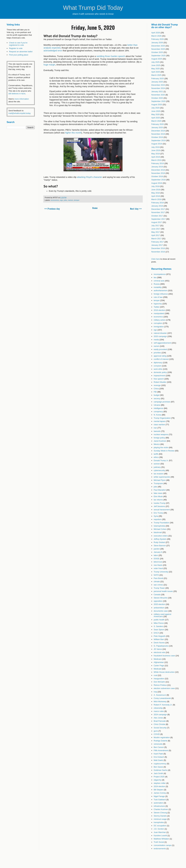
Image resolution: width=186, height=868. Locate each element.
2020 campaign (160, 336)
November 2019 (158, 134)
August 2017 (157, 222)
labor (156, 555)
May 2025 (156, 69)
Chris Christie (159, 724)
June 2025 (156, 65)
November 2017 (158, 212)
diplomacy (158, 363)
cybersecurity (159, 470)
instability (158, 287)
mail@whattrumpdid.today (19, 113)
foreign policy (159, 438)
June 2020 (156, 111)
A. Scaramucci (160, 695)
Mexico (157, 444)
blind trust (158, 562)
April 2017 (156, 235)
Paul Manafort (160, 490)
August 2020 (157, 105)
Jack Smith (158, 773)
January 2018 (157, 206)
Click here (156, 259)
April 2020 (156, 118)
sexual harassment (162, 510)
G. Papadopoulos (161, 646)
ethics (156, 457)
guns (156, 731)
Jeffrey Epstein (160, 539)
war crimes (158, 585)
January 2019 (157, 167)
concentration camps (163, 845)
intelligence (158, 408)
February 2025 (158, 78)
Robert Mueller (160, 382)
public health (159, 620)
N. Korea (157, 415)
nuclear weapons (161, 434)
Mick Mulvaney (160, 701)
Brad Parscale (160, 721)
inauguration (159, 679)
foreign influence (161, 294)
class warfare (159, 425)
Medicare (158, 659)
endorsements (160, 849)
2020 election (159, 604)
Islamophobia (159, 526)
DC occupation (160, 826)
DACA (156, 633)
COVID (157, 734)
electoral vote (159, 652)
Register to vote (16, 48)
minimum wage (160, 819)
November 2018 (158, 173)
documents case (161, 611)
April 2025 (156, 72)
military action (160, 320)
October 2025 (157, 52)
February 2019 (158, 163)
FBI (155, 392)
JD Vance (158, 649)
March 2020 (156, 121)
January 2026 (157, 43)
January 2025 (157, 82)
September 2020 (158, 101)
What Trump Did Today (93, 8)
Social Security (160, 728)
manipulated (159, 313)
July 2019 (155, 147)
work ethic (158, 369)
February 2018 (158, 203)
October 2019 (157, 137)
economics (55, 200)
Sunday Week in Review (164, 451)
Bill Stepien (158, 790)
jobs (65, 200)
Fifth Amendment (161, 750)
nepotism (158, 519)
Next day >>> (136, 209)
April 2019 (156, 157)
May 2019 (156, 154)
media (156, 340)
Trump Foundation (161, 523)
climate (157, 582)
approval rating (160, 356)
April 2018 (156, 196)
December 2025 (158, 46)
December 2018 (158, 170)
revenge (157, 385)
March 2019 (156, 160)
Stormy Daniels (160, 816)
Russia (157, 284)
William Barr (159, 639)
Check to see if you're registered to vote (18, 44)
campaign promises (162, 402)
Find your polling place (19, 55)
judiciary (157, 467)
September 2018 (158, 180)
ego (61, 200)
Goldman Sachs (161, 770)
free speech (159, 379)
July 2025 (155, 62)
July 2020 (155, 108)
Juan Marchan (160, 832)
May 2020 (156, 114)
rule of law (158, 297)
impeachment (159, 376)
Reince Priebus (160, 685)
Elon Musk (158, 496)
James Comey (160, 793)
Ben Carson (159, 747)
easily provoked (160, 349)
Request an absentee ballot (21, 52)
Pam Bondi (158, 578)
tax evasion (159, 474)
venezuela (158, 744)
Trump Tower (159, 588)
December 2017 (158, 209)
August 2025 (157, 59)
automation (158, 803)
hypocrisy (158, 304)
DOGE (156, 559)
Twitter (156, 307)
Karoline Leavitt (160, 836)
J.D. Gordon (159, 829)
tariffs (156, 454)
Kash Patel (158, 754)
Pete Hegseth (160, 636)
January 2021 (157, 92)
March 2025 (156, 75)
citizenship (158, 708)
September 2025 (158, 56)
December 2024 (158, 85)
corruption (158, 323)
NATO (156, 575)
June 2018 (156, 190)
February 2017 (158, 242)
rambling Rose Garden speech (111, 56)
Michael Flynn (160, 480)
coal (155, 675)
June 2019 (156, 150)
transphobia (159, 822)
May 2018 (156, 193)
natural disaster (160, 333)
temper (77, 200)
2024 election (159, 786)
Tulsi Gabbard (160, 800)
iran (155, 428)
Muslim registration (162, 737)
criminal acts (159, 281)
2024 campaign (160, 715)
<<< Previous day (52, 209)
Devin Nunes (159, 643)
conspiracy (158, 412)
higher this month (73, 133)
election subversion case (164, 688)
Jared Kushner (160, 441)
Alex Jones (158, 718)
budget (157, 395)
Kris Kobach (159, 757)
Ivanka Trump (160, 503)
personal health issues (163, 591)
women (157, 464)
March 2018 (156, 199)
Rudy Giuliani (159, 542)
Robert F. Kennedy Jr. (163, 705)
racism (70, 200)
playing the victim (161, 447)
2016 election (159, 310)
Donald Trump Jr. (161, 460)
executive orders (161, 536)
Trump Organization (162, 418)
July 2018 (155, 186)
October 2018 (157, 176)
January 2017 (157, 245)
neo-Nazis (158, 565)
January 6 (158, 552)
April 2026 (156, 33)
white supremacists (162, 477)
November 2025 (158, 49)
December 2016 (158, 248)
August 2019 (157, 144)
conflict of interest (161, 359)
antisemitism (159, 608)
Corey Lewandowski (162, 698)
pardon (157, 549)
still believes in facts (17, 94)
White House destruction (164, 672)
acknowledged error (53, 51)
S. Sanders (158, 626)
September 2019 (158, 140)
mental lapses (160, 421)
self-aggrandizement (162, 343)
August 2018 (157, 183)
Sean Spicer (159, 630)
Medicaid (158, 669)
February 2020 (158, 124)
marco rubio (159, 711)
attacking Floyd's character (90, 177)
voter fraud (158, 568)
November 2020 (158, 95)
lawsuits (157, 431)
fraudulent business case (164, 656)
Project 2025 (159, 777)
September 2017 (158, 219)
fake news (158, 493)
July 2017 (155, 226)
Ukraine (157, 405)
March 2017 (156, 239)
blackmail (158, 532)
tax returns (158, 500)
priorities (157, 353)
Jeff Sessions (159, 506)
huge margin (49, 65)
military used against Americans (162, 615)
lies (155, 277)
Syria (156, 516)
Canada (157, 595)
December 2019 (158, 131)
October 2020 (157, 98)
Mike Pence (159, 623)
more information (22, 99)
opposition (158, 601)
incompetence (160, 274)
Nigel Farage (159, 796)
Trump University (161, 572)
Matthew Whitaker (161, 839)
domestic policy (160, 372)
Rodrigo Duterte (160, 741)
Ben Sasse (158, 767)
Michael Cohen (160, 529)
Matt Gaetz (158, 760)
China (156, 389)
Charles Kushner (161, 809)
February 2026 (158, 39)
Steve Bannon (160, 546)
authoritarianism (161, 290)
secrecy (157, 398)
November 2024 (158, 88)
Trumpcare (158, 483)
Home (95, 208)
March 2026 (156, 36)
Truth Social (159, 842)
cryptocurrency (160, 764)
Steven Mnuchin (161, 598)
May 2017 (156, 232)
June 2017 (156, 229)
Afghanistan (159, 662)
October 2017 (157, 216)
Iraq (155, 692)
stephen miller (160, 783)
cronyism (158, 366)
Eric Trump (158, 513)
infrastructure (159, 806)
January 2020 (157, 127)
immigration (159, 327)
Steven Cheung (160, 813)
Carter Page (159, 666)
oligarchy (158, 780)
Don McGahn (159, 682)
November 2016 (158, 252)
